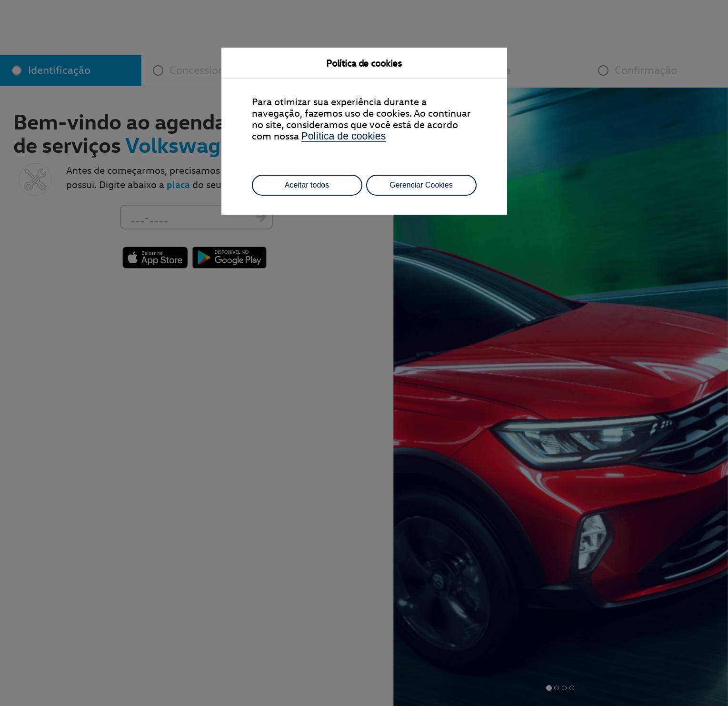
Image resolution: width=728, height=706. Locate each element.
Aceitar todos (307, 185)
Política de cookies (344, 136)
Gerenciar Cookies (421, 185)
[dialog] (364, 353)
